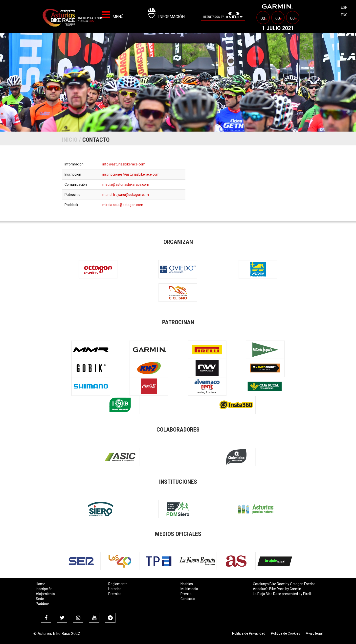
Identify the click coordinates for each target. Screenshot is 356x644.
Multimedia (189, 589)
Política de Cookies (286, 633)
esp (344, 7)
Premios (115, 594)
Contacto (188, 599)
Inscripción (44, 589)
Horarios (115, 589)
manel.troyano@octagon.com (126, 195)
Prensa (186, 594)
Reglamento (118, 584)
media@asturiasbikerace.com (126, 184)
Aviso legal (314, 633)
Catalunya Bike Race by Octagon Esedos (284, 584)
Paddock (43, 604)
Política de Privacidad (249, 633)
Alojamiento (45, 594)
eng (344, 15)
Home (41, 584)
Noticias (187, 584)
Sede (40, 599)
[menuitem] (223, 15)
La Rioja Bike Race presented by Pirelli (282, 594)
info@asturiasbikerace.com (124, 164)
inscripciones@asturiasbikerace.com (131, 174)
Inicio (70, 140)
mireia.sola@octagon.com (123, 205)
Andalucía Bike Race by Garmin (277, 589)
